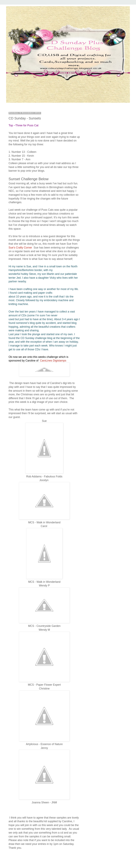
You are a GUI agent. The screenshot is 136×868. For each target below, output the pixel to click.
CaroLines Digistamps (53, 361)
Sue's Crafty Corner (20, 248)
